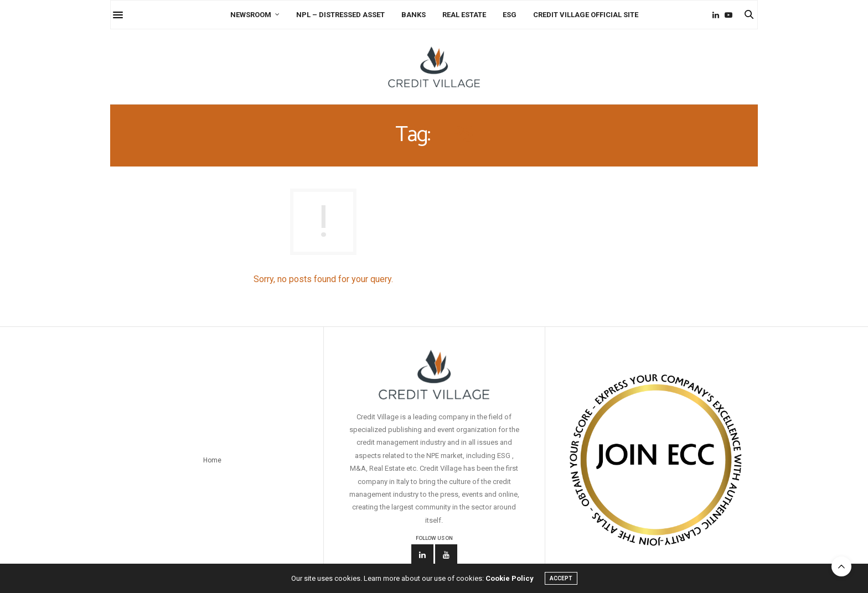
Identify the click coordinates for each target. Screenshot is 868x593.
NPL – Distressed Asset (340, 15)
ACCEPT (561, 578)
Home (212, 460)
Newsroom (251, 15)
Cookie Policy (510, 578)
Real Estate (464, 15)
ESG (510, 15)
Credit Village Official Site (586, 15)
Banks (414, 15)
